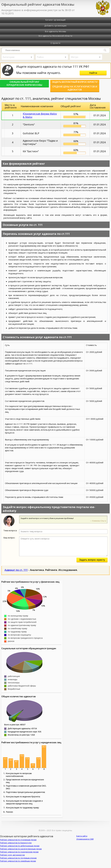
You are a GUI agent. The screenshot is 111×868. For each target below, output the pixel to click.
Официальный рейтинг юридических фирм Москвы (22, 83)
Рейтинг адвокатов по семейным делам (18, 864)
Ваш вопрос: (9, 541)
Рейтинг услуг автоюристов (12, 858)
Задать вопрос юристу (92, 563)
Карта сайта (82, 839)
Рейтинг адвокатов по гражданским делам (19, 855)
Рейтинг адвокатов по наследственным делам (21, 852)
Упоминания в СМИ (85, 842)
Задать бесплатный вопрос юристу (68, 83)
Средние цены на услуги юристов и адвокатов (22, 91)
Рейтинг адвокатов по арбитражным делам (20, 849)
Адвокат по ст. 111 (16, 573)
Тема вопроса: (10, 534)
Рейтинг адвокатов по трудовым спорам (18, 861)
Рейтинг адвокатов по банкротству (16, 846)
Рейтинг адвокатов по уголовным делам (18, 843)
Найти (93, 73)
